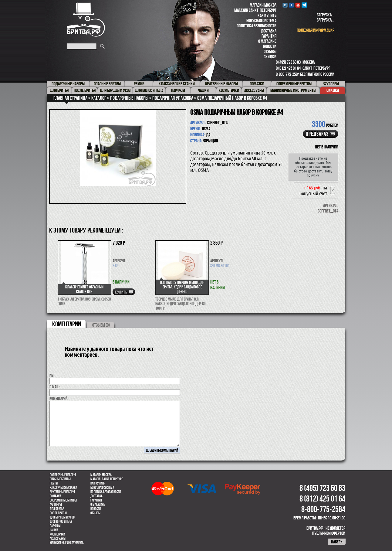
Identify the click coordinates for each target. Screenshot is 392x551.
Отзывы (270, 51)
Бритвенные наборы (62, 492)
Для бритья (57, 509)
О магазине (267, 41)
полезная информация (316, 30)
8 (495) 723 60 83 (288, 62)
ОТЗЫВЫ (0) (101, 325)
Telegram (304, 5)
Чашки (54, 530)
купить (121, 292)
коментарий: (59, 398)
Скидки (270, 57)
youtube (298, 5)
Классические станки (63, 488)
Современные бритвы (63, 500)
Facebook (291, 5)
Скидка (333, 90)
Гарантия (269, 36)
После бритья (58, 513)
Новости (270, 46)
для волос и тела (61, 522)
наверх (337, 542)
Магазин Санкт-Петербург (255, 10)
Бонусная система (261, 20)
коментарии (67, 324)
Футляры (56, 505)
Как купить (267, 15)
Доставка (269, 31)
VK (285, 5)
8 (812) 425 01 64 (288, 68)
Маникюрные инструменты (67, 543)
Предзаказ (317, 134)
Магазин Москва (263, 5)
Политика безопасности (257, 26)
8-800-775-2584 (288, 74)
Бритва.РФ (86, 20)
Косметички (57, 534)
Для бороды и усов (62, 517)
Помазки (55, 496)
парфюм (55, 526)
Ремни (54, 483)
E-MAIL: (55, 387)
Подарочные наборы (63, 475)
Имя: (53, 375)
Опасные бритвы (60, 479)
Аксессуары (58, 539)
